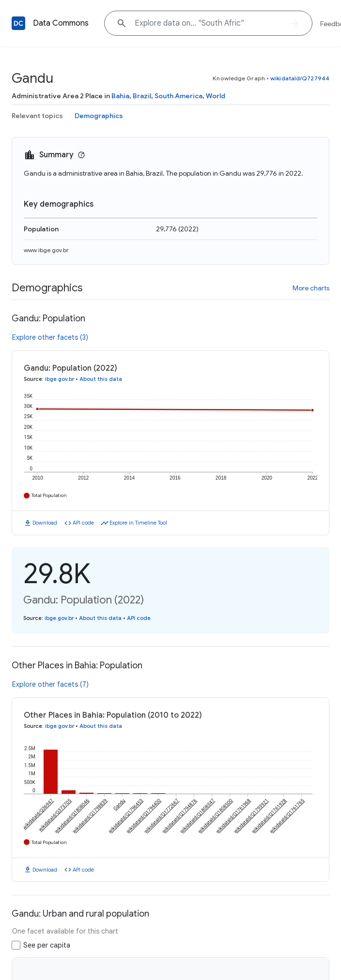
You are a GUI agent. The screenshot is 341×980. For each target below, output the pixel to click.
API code (83, 523)
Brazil (142, 96)
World (216, 96)
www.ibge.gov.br (46, 250)
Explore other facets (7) (50, 684)
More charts (311, 288)
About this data (101, 379)
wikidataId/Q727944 (300, 78)
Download (45, 523)
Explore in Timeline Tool (138, 523)
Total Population (49, 495)
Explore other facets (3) (50, 337)
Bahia (120, 96)
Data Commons (61, 23)
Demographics (99, 116)
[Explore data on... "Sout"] (208, 23)
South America (178, 96)
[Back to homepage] (18, 23)
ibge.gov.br (60, 379)
